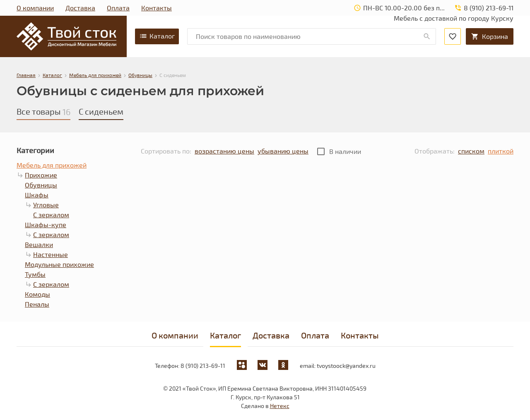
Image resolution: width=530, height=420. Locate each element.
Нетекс (280, 406)
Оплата (118, 8)
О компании (35, 8)
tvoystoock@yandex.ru (346, 366)
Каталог (157, 36)
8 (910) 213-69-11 (203, 366)
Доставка (80, 8)
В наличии (345, 151)
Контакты (157, 8)
